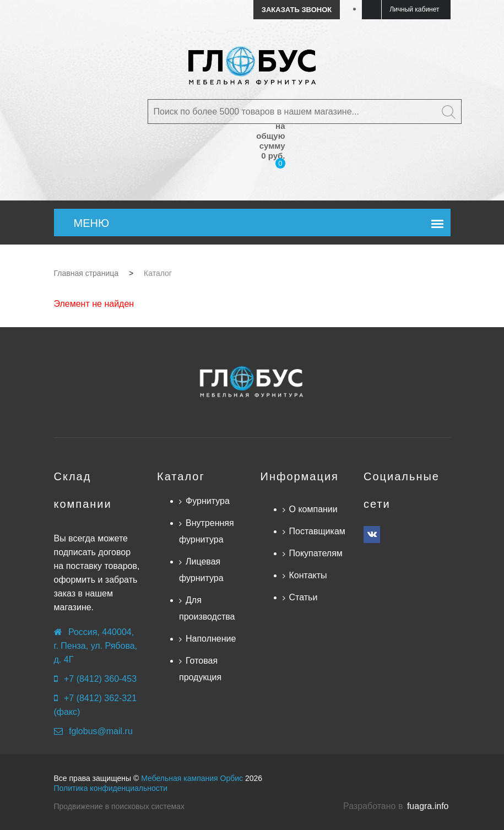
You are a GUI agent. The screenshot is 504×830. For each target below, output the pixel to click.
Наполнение (211, 639)
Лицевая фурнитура (201, 570)
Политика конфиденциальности (111, 788)
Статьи (304, 597)
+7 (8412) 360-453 (100, 679)
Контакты (308, 575)
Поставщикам (317, 531)
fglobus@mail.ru (101, 731)
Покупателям (316, 553)
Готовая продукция (200, 669)
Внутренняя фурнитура (207, 531)
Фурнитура (208, 501)
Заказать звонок (297, 10)
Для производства (207, 608)
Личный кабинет (414, 9)
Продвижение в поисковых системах (119, 806)
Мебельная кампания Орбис (192, 778)
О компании (313, 509)
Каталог (181, 476)
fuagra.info (428, 806)
